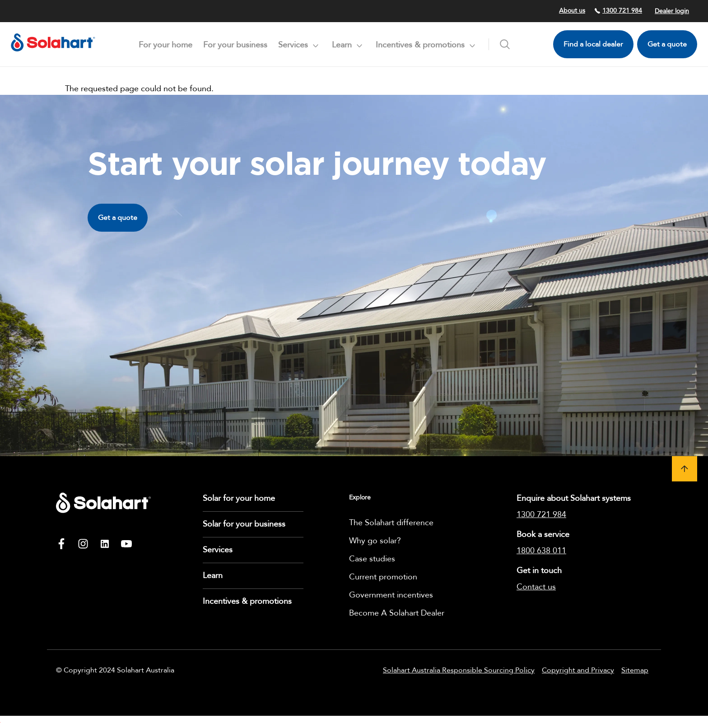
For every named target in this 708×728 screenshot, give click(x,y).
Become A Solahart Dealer (397, 613)
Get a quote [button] (118, 218)
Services (218, 550)
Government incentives (391, 595)
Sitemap (635, 670)
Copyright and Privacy (578, 670)
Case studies (372, 559)
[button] (685, 469)
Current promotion (383, 577)
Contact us (536, 587)
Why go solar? (375, 541)
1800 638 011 (541, 551)
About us (572, 11)
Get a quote (667, 44)
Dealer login (672, 11)
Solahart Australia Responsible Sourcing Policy (459, 670)
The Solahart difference (391, 523)
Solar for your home (239, 498)
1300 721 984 (618, 11)
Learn (213, 576)
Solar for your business (244, 524)
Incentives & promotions (247, 601)
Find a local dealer (593, 44)
